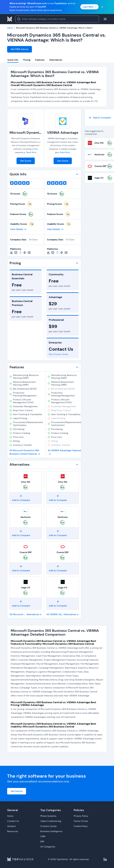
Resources (13, 831)
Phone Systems (48, 816)
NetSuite (26, 517)
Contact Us (13, 821)
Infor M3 (26, 482)
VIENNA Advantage (63, 133)
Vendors (11, 826)
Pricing (27, 60)
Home (10, 816)
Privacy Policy (81, 816)
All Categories (48, 847)
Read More (31, 152)
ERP (42, 842)
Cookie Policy (81, 826)
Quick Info (13, 60)
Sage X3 (26, 588)
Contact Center (49, 826)
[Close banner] (102, 7)
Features (40, 60)
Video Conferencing (51, 821)
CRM (43, 836)
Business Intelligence (51, 831)
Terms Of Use (81, 821)
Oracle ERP (26, 552)
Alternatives (56, 60)
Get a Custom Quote (58, 354)
